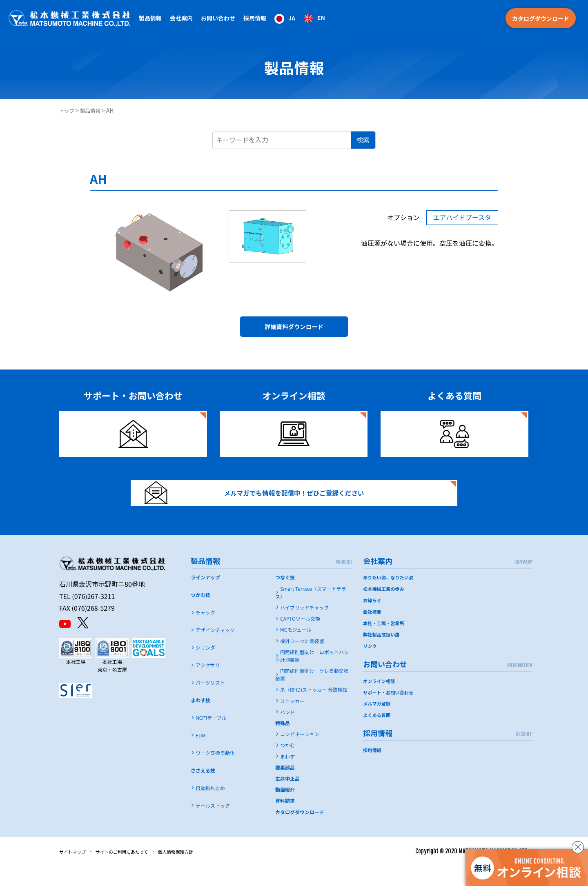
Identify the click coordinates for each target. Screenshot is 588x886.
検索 (363, 140)
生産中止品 (287, 799)
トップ (68, 110)
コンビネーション (300, 754)
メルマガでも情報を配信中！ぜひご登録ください (268, 506)
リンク (370, 664)
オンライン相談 (380, 699)
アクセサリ (208, 685)
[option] (314, 18)
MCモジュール (296, 650)
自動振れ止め (210, 808)
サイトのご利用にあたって (137, 872)
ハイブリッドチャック (305, 628)
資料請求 (285, 821)
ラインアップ (205, 598)
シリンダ (205, 668)
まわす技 (200, 720)
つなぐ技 (285, 598)
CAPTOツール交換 (300, 639)
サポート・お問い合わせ (390, 710)
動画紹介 (285, 810)
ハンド (287, 732)
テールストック (213, 826)
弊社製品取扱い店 (383, 653)
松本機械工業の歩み (385, 609)
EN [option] (321, 18)
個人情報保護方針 (204, 872)
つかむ (287, 765)
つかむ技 (200, 615)
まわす (287, 777)
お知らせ (373, 620)
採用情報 (255, 18)
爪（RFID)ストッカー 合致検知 (314, 710)
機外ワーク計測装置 (302, 661)
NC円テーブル (211, 738)
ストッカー (292, 721)
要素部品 (285, 788)
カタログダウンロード (541, 18)
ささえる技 (203, 791)
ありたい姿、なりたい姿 (390, 598)
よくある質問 (378, 732)
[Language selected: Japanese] (300, 18)
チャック (205, 633)
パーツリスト (210, 703)
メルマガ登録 (378, 721)
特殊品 (283, 743)
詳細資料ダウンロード (294, 329)
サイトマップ (76, 872)
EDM (201, 756)
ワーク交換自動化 (215, 773)
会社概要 (373, 631)
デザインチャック (215, 650)
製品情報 (94, 110)
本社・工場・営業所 (385, 642)
